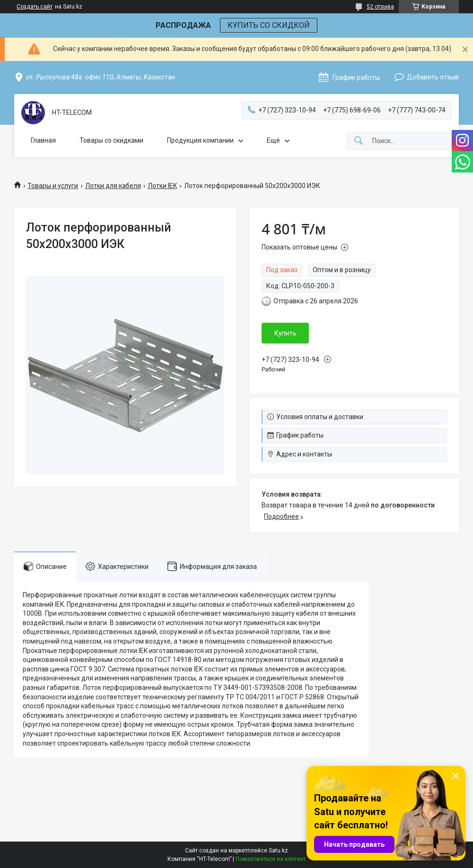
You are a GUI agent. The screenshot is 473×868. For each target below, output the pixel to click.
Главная (43, 140)
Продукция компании (200, 140)
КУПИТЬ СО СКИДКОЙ (269, 25)
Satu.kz (278, 851)
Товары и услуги (53, 186)
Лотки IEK (162, 186)
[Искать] (359, 141)
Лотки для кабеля (113, 186)
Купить (285, 333)
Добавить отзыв (433, 77)
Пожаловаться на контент (271, 859)
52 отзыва (380, 7)
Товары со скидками (111, 140)
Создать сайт (35, 7)
